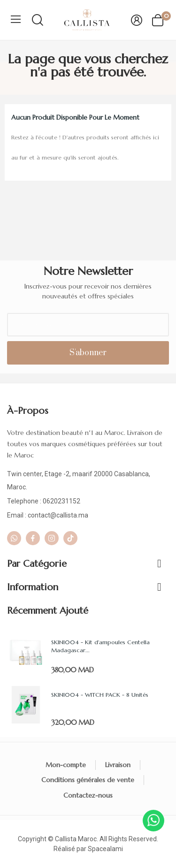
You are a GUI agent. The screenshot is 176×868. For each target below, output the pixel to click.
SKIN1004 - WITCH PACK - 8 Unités (100, 695)
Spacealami (105, 849)
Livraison (118, 765)
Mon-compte (66, 765)
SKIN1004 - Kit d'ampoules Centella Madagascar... (100, 646)
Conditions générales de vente (88, 780)
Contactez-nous (88, 795)
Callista (66, 839)
